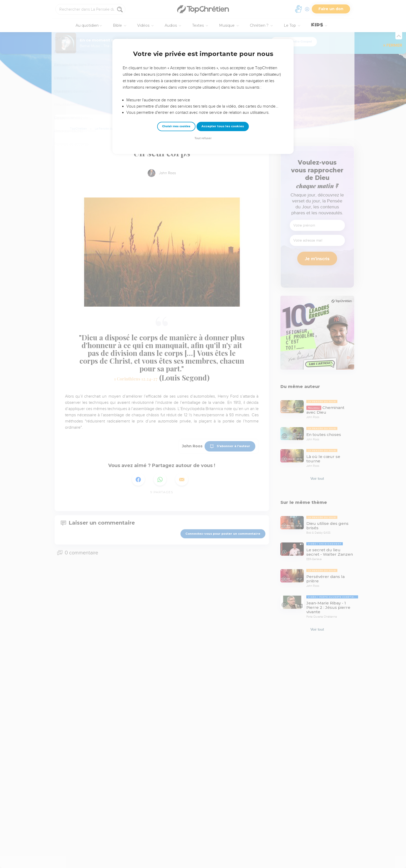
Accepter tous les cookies (223, 126)
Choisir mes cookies (176, 126)
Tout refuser (203, 138)
